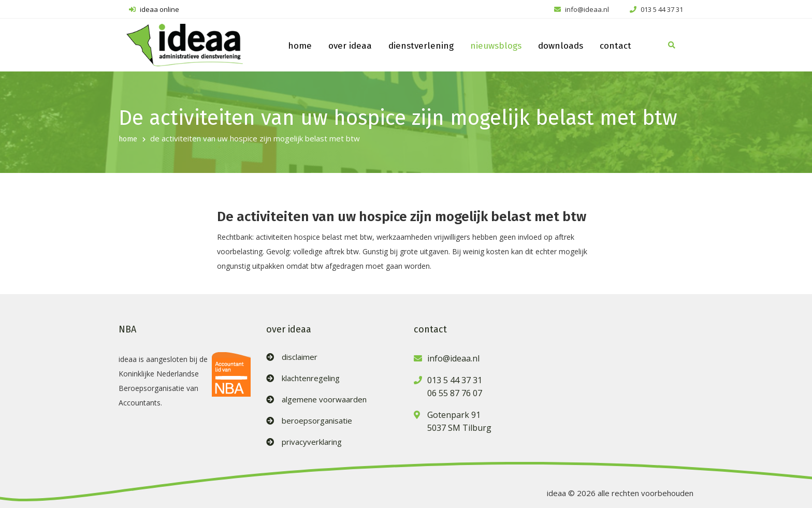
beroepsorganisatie (317, 421)
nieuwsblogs (496, 46)
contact (615, 46)
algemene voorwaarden (324, 400)
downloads (561, 46)
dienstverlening (421, 46)
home (300, 46)
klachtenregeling (311, 378)
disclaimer (300, 357)
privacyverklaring (312, 442)
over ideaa (350, 46)
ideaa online (154, 9)
